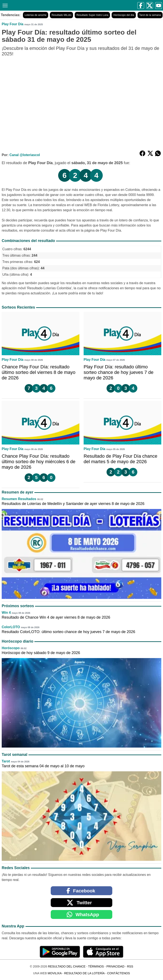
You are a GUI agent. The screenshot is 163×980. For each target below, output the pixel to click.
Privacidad (115, 966)
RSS (130, 966)
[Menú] (4, 5)
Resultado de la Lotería (84, 973)
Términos (96, 966)
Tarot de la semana (150, 15)
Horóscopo (11, 648)
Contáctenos (119, 973)
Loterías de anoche (36, 15)
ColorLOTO (11, 627)
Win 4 (6, 613)
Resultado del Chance (67, 966)
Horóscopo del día (124, 15)
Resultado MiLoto (61, 15)
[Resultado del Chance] (43, 5)
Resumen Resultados (19, 499)
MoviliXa (54, 973)
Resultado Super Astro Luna (92, 15)
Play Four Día (13, 24)
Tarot (6, 761)
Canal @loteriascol (25, 155)
